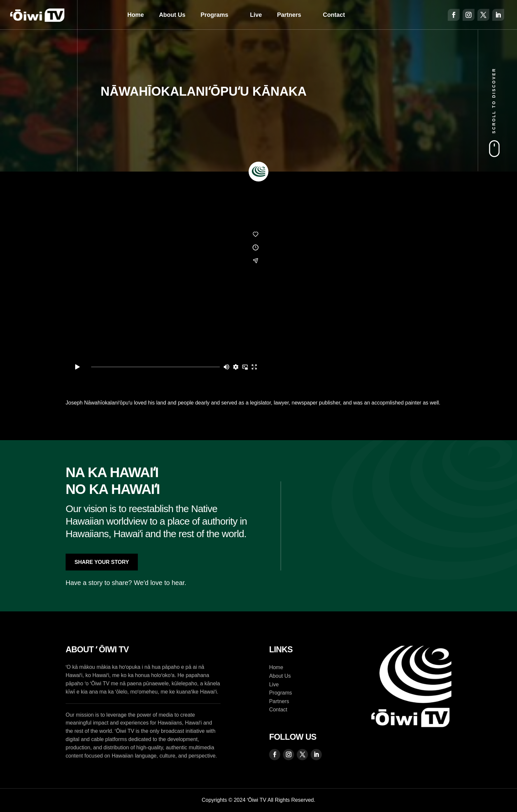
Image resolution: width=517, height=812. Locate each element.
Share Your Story (102, 562)
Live (256, 15)
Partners (289, 15)
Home (136, 15)
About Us (172, 15)
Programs (214, 15)
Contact (334, 15)
